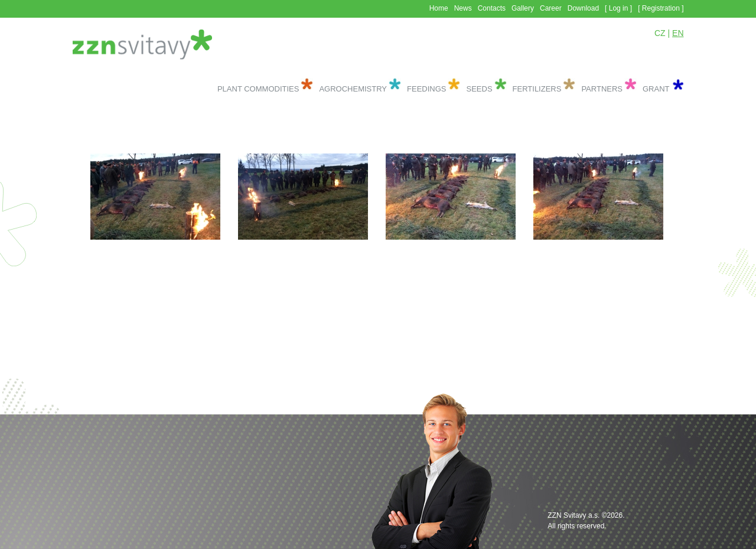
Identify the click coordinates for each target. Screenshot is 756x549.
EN (678, 33)
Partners (602, 89)
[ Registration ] (661, 8)
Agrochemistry (353, 89)
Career (551, 8)
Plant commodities (258, 89)
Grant (656, 89)
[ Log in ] (618, 8)
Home (439, 8)
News (463, 8)
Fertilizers (537, 89)
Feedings (426, 89)
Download (583, 8)
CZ (660, 33)
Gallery (523, 8)
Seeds (479, 89)
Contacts (492, 8)
